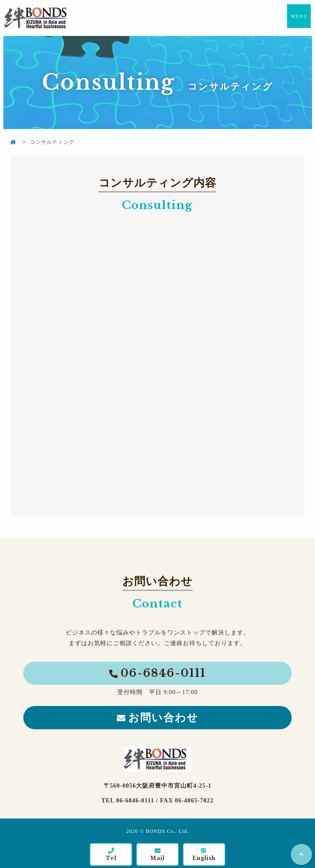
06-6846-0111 (163, 673)
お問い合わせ (163, 718)
